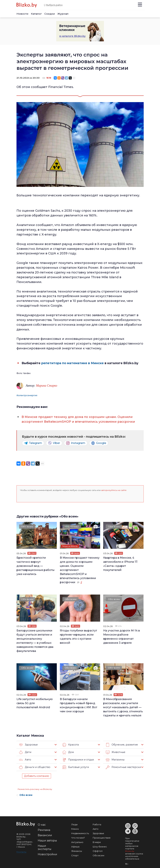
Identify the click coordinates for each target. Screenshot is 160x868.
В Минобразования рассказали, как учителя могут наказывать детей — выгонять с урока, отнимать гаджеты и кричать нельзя (123, 707)
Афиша (75, 846)
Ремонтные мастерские (123, 767)
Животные (115, 752)
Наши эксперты (45, 847)
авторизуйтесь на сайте (114, 490)
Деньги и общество (34, 767)
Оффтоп (98, 850)
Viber (54, 443)
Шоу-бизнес (100, 846)
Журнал (63, 14)
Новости (22, 14)
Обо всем (27, 526)
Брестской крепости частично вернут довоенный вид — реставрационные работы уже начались (36, 565)
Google (99, 443)
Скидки (50, 14)
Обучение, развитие (121, 744)
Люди (74, 824)
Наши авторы (47, 840)
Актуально (77, 842)
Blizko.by (130, 851)
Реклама (44, 829)
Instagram (76, 443)
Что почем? (72, 526)
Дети (25, 752)
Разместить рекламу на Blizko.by (35, 789)
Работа (97, 824)
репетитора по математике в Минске (73, 363)
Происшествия (102, 837)
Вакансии (45, 835)
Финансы (77, 850)
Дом (68, 752)
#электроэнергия (27, 395)
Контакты (21, 851)
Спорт (75, 855)
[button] (23, 496)
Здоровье (28, 744)
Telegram (33, 443)
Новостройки (47, 854)
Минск (75, 828)
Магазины (115, 759)
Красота (70, 744)
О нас (42, 824)
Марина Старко (47, 385)
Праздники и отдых (77, 759)
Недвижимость (80, 833)
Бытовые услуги (75, 767)
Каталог (36, 14)
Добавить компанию (37, 775)
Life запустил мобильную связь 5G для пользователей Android (35, 703)
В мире (97, 842)
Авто (25, 759)
